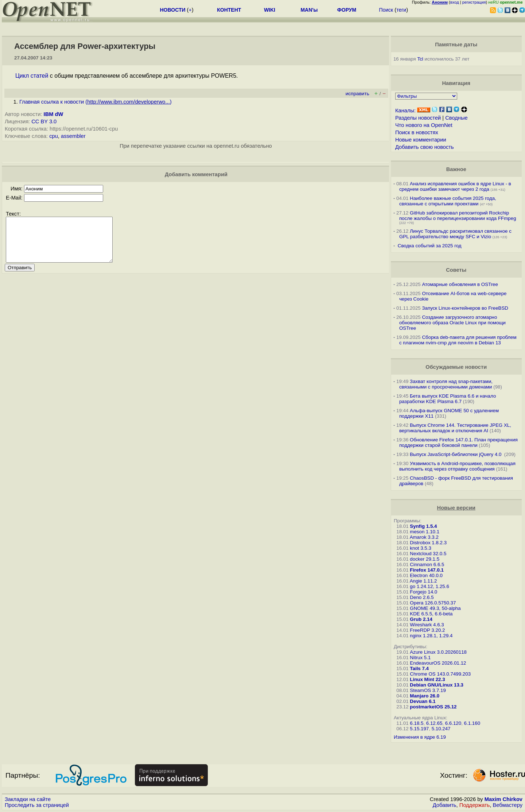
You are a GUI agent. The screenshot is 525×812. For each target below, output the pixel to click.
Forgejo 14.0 (423, 592)
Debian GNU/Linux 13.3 (437, 685)
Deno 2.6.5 (422, 597)
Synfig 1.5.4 (423, 526)
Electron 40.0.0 (426, 575)
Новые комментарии (421, 140)
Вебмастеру (508, 805)
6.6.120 (453, 723)
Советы (456, 270)
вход (455, 2)
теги (401, 10)
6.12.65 (434, 723)
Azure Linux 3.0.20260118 (438, 652)
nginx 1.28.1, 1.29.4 (431, 636)
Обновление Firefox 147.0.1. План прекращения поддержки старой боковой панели (458, 442)
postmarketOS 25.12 (433, 707)
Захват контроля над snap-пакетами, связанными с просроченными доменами (446, 384)
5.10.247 (441, 729)
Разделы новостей (418, 118)
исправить (357, 94)
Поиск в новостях (417, 132)
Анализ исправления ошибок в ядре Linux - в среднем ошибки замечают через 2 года (455, 186)
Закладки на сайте (28, 799)
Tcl (420, 59)
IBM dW (54, 114)
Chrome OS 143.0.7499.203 (440, 674)
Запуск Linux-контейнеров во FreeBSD (465, 308)
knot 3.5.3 (421, 548)
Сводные (456, 118)
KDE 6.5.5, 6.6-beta (431, 614)
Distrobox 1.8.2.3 (428, 543)
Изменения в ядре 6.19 (420, 737)
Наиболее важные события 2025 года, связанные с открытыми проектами (448, 201)
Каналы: (405, 111)
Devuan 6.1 (423, 701)
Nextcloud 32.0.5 (428, 554)
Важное (456, 169)
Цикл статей (32, 76)
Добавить (445, 805)
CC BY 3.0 (44, 121)
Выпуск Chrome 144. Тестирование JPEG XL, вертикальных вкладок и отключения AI (455, 428)
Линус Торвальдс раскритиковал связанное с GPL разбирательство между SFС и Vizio (455, 234)
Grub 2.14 (421, 619)
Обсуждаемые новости (456, 367)
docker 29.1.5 (425, 559)
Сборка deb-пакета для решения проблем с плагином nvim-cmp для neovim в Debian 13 (458, 340)
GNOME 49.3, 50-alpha (435, 608)
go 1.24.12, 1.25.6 (429, 586)
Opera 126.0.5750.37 (433, 603)
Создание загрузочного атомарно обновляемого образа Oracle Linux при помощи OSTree (452, 323)
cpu (54, 136)
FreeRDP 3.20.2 (427, 630)
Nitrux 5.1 (420, 658)
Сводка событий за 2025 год (430, 246)
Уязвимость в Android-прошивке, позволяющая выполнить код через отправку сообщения (457, 466)
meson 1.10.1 (425, 532)
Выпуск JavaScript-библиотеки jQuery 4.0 (456, 454)
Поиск (386, 10)
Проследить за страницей (37, 805)
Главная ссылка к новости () (96, 102)
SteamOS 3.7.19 (428, 690)
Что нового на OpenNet (424, 125)
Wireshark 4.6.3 (427, 625)
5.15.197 (419, 729)
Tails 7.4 (419, 668)
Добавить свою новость (425, 147)
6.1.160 (472, 723)
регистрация (474, 2)
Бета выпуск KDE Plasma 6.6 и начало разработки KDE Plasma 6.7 (448, 399)
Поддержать (475, 805)
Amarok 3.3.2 (424, 537)
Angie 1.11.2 (423, 581)
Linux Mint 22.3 (427, 679)
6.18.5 (417, 723)
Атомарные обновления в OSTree (460, 284)
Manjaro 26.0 (425, 696)
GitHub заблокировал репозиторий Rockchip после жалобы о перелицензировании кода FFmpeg (458, 216)
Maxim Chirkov (503, 799)
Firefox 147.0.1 (427, 570)
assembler (73, 136)
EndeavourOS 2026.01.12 (438, 663)
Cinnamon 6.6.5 (427, 564)
